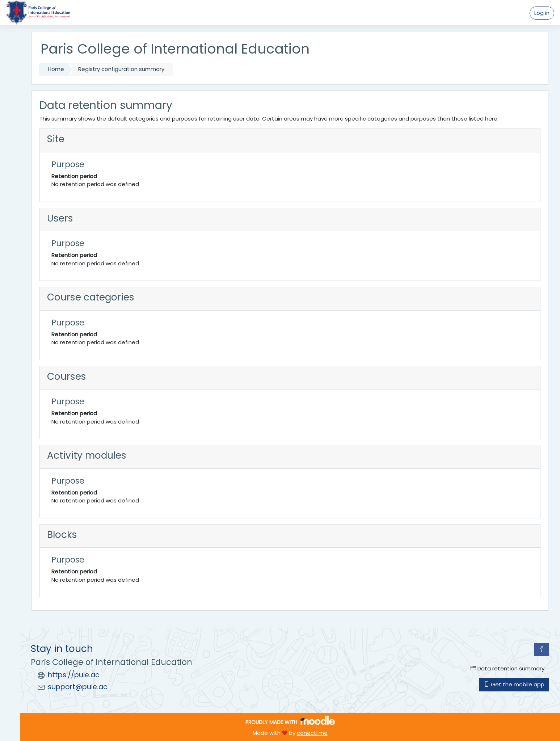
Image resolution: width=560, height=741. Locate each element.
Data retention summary (508, 668)
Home (56, 69)
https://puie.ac (74, 675)
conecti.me (312, 733)
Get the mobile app (514, 684)
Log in (542, 13)
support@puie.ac (78, 687)
